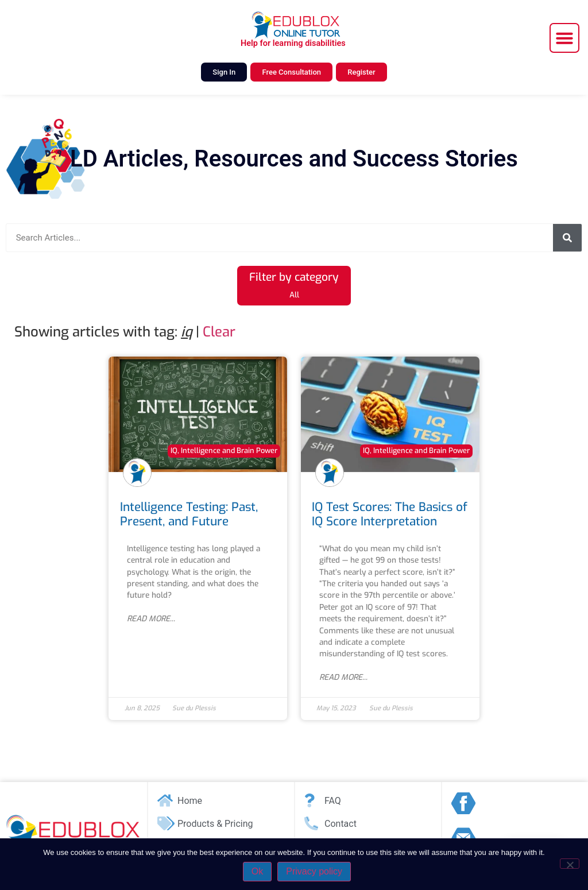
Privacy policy (314, 871)
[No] (570, 864)
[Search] (567, 238)
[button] (564, 38)
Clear (219, 332)
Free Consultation (291, 72)
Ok (257, 871)
